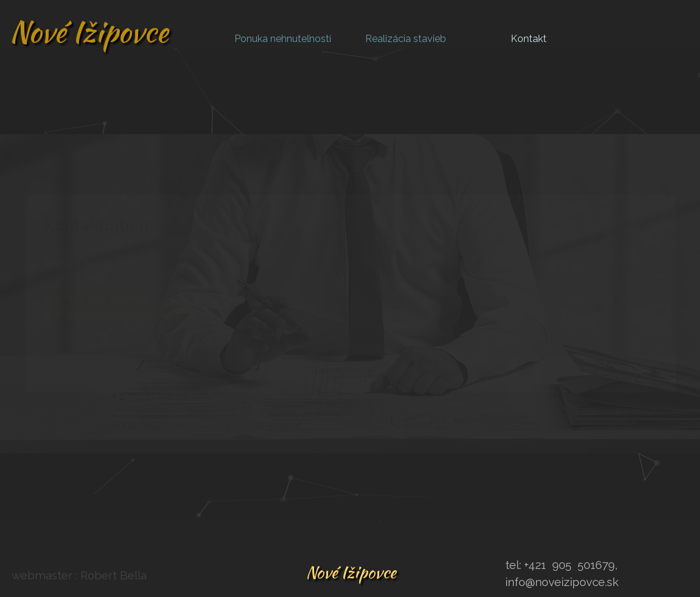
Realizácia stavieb (406, 39)
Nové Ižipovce (89, 32)
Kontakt (529, 39)
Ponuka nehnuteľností (283, 39)
